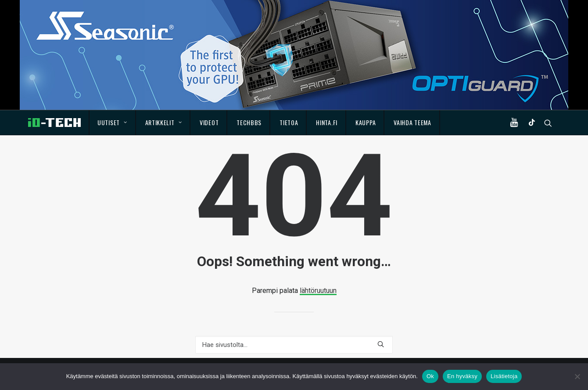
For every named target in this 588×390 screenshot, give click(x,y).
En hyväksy (462, 376)
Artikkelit (164, 122)
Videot (209, 122)
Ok (430, 376)
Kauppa (366, 122)
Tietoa (289, 122)
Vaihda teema (412, 122)
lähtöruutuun (318, 291)
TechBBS (249, 122)
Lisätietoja (504, 376)
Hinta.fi (327, 122)
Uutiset (112, 122)
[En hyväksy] (577, 376)
